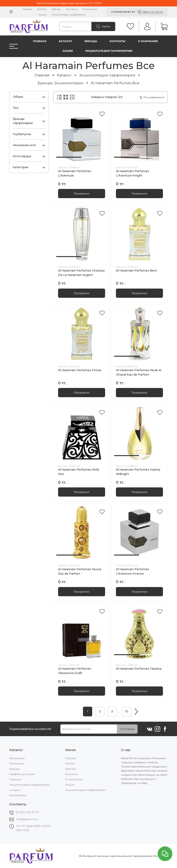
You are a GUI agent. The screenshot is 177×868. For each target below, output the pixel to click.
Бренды (56, 9)
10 (127, 711)
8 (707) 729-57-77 (28, 812)
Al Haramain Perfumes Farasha (139, 669)
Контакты (72, 9)
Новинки (15, 779)
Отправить (127, 729)
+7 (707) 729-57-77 (123, 12)
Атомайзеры (18, 795)
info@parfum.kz (27, 819)
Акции (43, 15)
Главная (27, 9)
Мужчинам (17, 763)
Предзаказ (82, 193)
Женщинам (17, 758)
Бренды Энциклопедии (60, 83)
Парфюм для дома (22, 774)
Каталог (42, 9)
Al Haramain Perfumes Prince (80, 370)
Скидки (15, 790)
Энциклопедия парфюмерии (69, 15)
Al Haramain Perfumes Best (136, 271)
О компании (90, 9)
